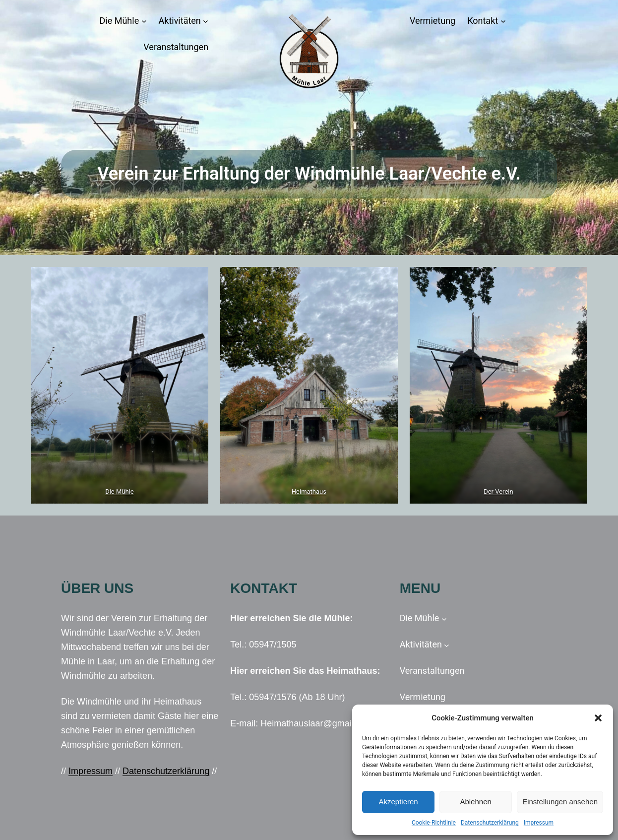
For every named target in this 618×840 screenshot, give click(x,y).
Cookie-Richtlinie (434, 823)
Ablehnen (475, 802)
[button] (598, 718)
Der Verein (498, 491)
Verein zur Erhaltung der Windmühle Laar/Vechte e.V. (309, 174)
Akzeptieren (398, 802)
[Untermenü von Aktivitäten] (206, 21)
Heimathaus (309, 491)
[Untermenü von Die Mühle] (144, 21)
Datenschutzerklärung (490, 823)
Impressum (539, 823)
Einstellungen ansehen (560, 802)
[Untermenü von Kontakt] (503, 21)
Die (111, 491)
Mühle (125, 491)
